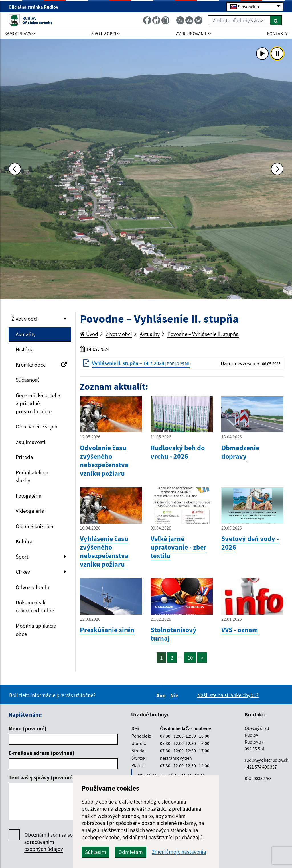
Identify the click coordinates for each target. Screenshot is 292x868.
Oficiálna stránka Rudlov (36, 7)
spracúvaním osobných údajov (44, 845)
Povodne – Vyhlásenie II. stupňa (203, 334)
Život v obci (25, 319)
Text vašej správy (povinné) (41, 777)
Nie (175, 695)
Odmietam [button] (131, 852)
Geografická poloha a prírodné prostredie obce (38, 403)
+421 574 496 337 (261, 767)
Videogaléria (30, 511)
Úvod (89, 334)
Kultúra (24, 541)
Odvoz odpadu (33, 587)
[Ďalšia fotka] (277, 169)
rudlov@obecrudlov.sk (266, 760)
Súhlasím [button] (96, 852)
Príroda (24, 457)
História (25, 349)
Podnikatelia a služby (32, 476)
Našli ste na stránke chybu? (228, 695)
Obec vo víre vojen (36, 426)
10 (190, 658)
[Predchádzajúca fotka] (15, 169)
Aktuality (26, 334)
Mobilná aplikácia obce (36, 630)
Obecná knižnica (35, 526)
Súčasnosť (27, 380)
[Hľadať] (276, 20)
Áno (162, 695)
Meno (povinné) (28, 728)
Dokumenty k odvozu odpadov (35, 606)
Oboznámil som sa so (48, 842)
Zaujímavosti (31, 442)
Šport (22, 557)
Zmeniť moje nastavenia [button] (179, 852)
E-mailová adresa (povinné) (41, 753)
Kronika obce (41, 365)
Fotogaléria (29, 496)
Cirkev (23, 572)
